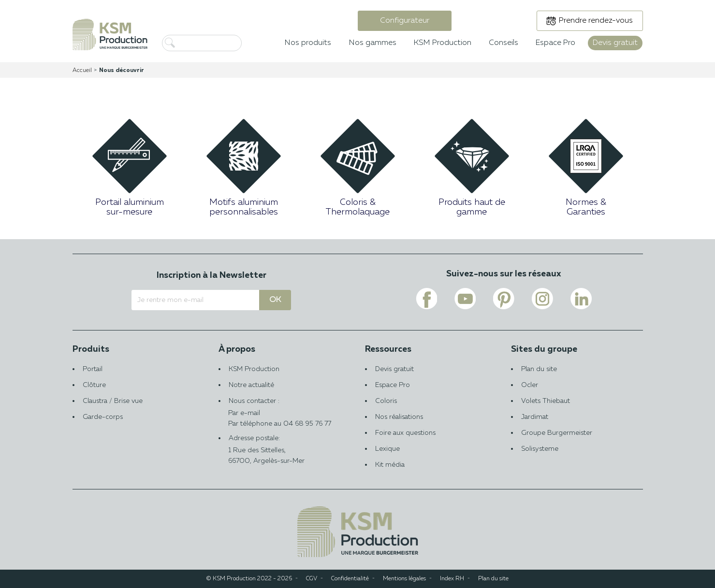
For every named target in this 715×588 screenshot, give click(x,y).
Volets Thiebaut (546, 401)
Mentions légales (404, 579)
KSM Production (254, 369)
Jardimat (535, 417)
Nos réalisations (399, 417)
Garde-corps (103, 417)
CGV (312, 579)
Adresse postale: (285, 451)
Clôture (94, 385)
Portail (93, 369)
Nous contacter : (285, 408)
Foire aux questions (405, 433)
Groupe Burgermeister (557, 433)
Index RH (452, 579)
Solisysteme (540, 449)
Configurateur (405, 21)
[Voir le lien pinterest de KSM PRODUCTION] (504, 299)
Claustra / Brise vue (113, 401)
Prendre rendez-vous (596, 21)
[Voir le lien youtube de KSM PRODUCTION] (465, 299)
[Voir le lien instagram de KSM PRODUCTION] (542, 299)
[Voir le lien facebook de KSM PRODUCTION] (426, 299)
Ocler (530, 385)
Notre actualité (251, 385)
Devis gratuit (394, 369)
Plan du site (539, 369)
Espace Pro (393, 385)
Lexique (387, 449)
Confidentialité (350, 579)
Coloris (386, 401)
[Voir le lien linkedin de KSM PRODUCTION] (581, 299)
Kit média (390, 465)
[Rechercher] (218, 43)
